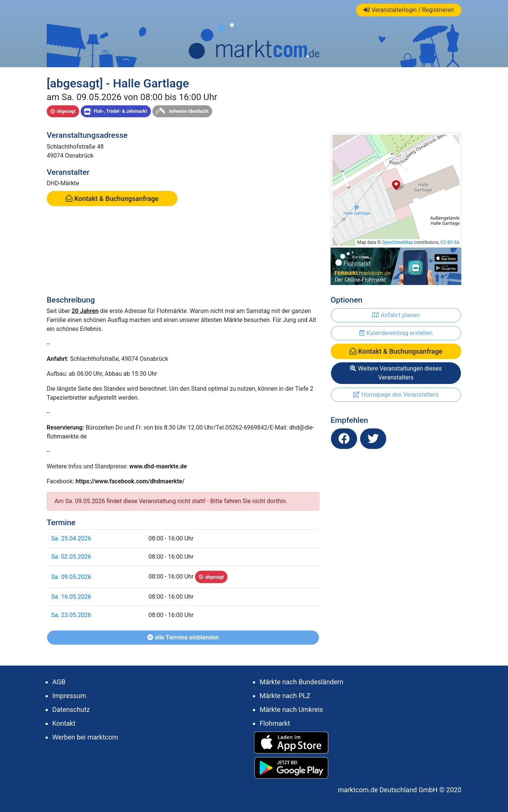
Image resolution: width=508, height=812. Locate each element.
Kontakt (64, 723)
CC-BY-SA (450, 242)
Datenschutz (71, 709)
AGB (59, 682)
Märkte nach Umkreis (291, 709)
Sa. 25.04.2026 (71, 538)
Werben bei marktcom (85, 737)
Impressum (69, 696)
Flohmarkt (275, 723)
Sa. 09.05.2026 (71, 577)
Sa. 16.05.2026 (71, 597)
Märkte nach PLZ (285, 696)
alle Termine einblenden (183, 637)
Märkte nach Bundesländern (301, 682)
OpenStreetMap (397, 242)
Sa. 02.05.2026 (71, 557)
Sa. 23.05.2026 (71, 615)
